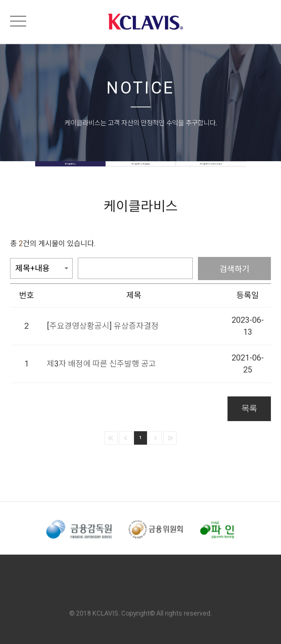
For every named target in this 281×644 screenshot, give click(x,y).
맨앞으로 (111, 438)
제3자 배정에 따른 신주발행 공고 (101, 364)
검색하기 (235, 268)
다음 (155, 438)
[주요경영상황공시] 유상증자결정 (103, 326)
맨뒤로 (170, 438)
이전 (126, 438)
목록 (249, 409)
